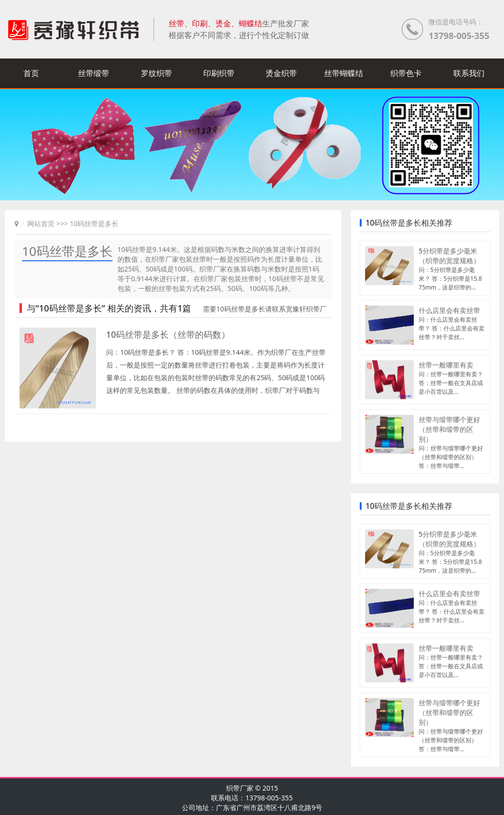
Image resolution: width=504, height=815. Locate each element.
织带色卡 (406, 73)
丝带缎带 (94, 73)
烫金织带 (281, 73)
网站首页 (41, 223)
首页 (31, 73)
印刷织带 (219, 73)
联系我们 (469, 73)
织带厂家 (240, 788)
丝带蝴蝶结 (344, 73)
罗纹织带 (156, 73)
